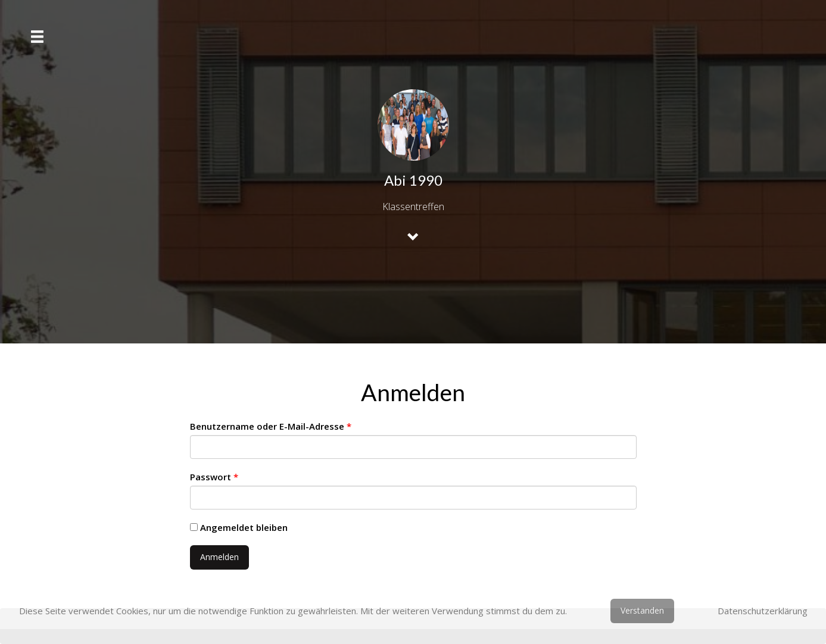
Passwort (214, 477)
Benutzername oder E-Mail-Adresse (271, 426)
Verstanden (642, 610)
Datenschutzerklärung (763, 611)
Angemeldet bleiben (239, 527)
